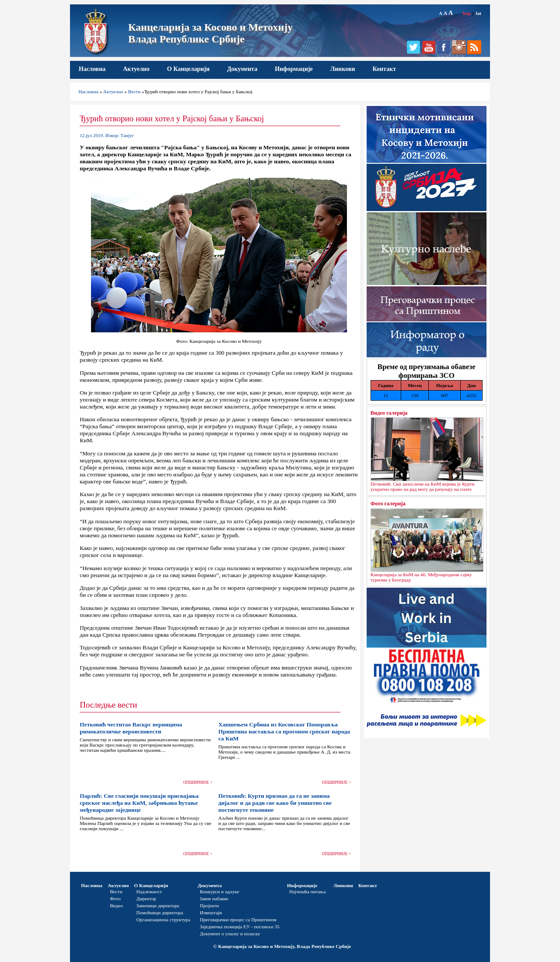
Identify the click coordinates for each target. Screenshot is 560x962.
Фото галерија (388, 504)
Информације (294, 69)
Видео (116, 906)
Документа (242, 69)
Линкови (343, 69)
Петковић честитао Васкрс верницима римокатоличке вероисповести (131, 728)
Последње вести (108, 705)
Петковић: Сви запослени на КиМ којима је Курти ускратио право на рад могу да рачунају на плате (423, 486)
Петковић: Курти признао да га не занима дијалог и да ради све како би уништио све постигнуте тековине (275, 803)
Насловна (92, 69)
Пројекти (210, 906)
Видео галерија (389, 413)
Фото (115, 899)
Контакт (385, 69)
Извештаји (211, 913)
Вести (135, 92)
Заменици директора (158, 906)
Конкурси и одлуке (220, 892)
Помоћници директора (160, 913)
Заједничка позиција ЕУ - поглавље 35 (240, 927)
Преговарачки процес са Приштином (238, 920)
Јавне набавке (214, 899)
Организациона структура (163, 920)
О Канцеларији (188, 69)
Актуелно (136, 69)
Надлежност (149, 892)
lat (479, 13)
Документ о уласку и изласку (230, 934)
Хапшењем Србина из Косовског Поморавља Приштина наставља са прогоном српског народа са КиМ (284, 731)
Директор (146, 899)
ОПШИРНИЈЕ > (198, 782)
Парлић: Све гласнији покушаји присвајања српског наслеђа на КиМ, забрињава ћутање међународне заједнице (139, 803)
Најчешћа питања (308, 892)
